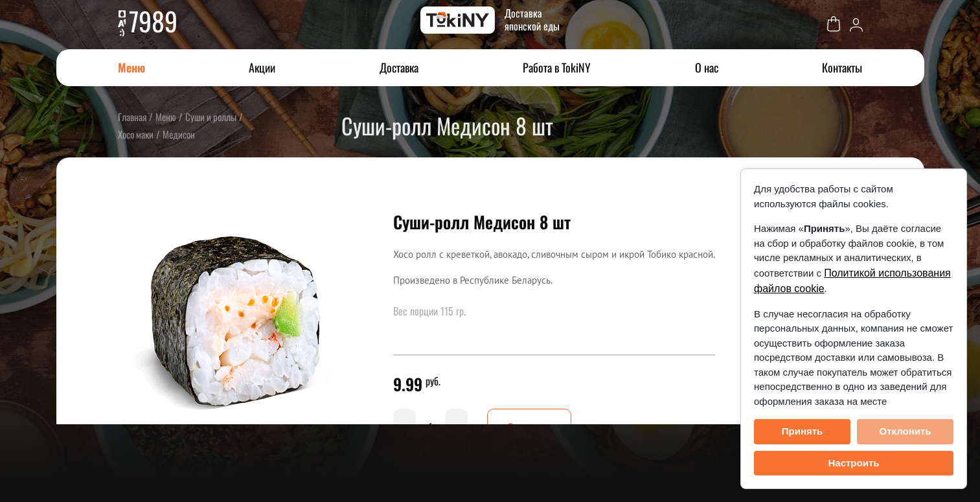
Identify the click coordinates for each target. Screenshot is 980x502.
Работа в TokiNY (557, 67)
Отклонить (905, 431)
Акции (262, 67)
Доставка (399, 67)
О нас (707, 67)
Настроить (854, 463)
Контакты (842, 67)
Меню (131, 67)
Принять (803, 431)
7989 (153, 21)
